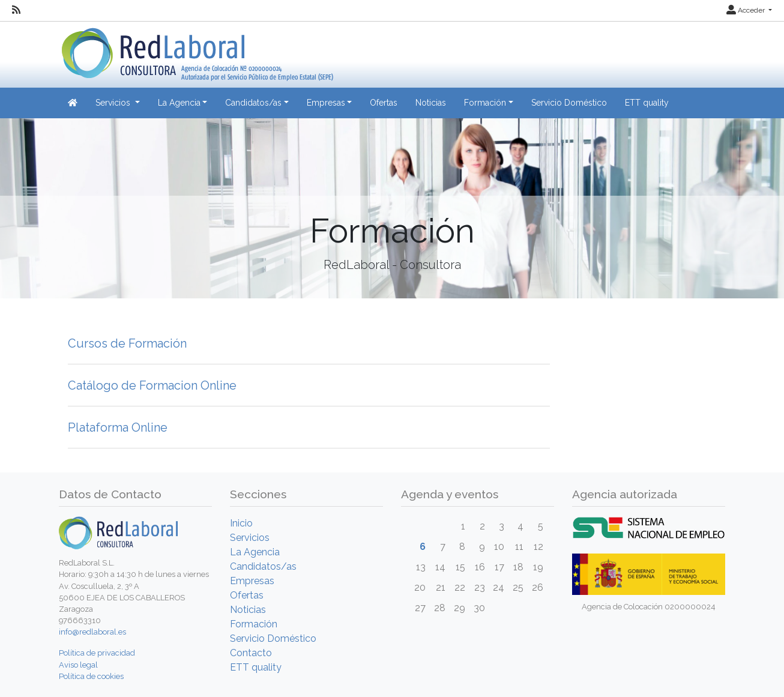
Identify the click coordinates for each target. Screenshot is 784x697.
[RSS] (16, 10)
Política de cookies (91, 676)
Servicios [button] (114, 103)
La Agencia (255, 552)
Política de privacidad (97, 653)
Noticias (431, 103)
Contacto (251, 653)
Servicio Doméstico (569, 103)
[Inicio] (196, 50)
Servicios (250, 538)
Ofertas (384, 103)
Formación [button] (485, 103)
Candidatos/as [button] (253, 103)
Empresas (252, 581)
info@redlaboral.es (92, 632)
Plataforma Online (118, 427)
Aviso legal (78, 665)
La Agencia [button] (179, 103)
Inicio (241, 523)
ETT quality (647, 103)
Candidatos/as (263, 566)
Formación (254, 624)
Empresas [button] (326, 103)
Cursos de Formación (127, 343)
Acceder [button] (746, 10)
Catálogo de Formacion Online (152, 385)
